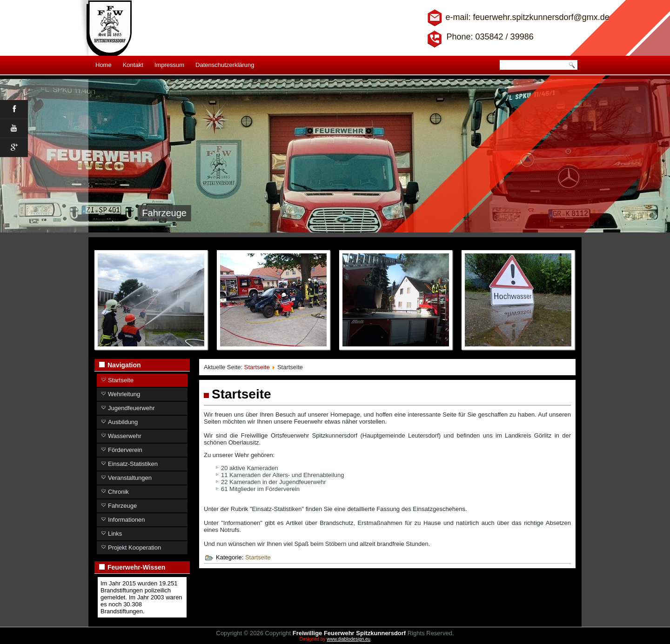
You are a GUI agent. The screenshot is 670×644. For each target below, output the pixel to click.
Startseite (121, 380)
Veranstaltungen (130, 478)
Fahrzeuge (122, 506)
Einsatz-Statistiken (133, 464)
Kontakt (133, 65)
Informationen (127, 520)
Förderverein (125, 450)
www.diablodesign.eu (348, 639)
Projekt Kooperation (134, 548)
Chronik (118, 492)
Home (104, 65)
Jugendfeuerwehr (131, 408)
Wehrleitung (124, 394)
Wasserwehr (125, 436)
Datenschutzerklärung (225, 65)
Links (115, 534)
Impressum (169, 65)
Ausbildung (123, 422)
